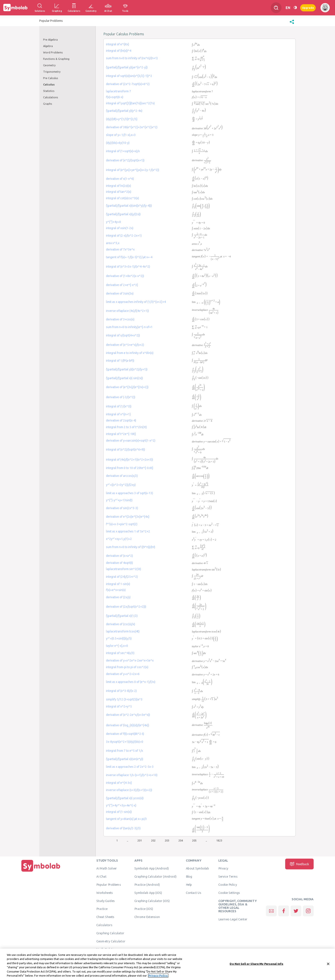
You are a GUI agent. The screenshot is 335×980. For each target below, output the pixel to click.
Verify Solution (107, 949)
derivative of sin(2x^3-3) (122, 508)
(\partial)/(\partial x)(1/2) (122, 616)
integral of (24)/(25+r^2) (122, 577)
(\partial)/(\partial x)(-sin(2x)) (124, 378)
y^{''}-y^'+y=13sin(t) (119, 500)
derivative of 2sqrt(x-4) (121, 420)
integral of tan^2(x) (119, 192)
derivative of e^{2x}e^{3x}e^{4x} (128, 517)
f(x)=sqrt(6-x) (115, 97)
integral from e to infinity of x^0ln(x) (130, 353)
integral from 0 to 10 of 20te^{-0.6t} (130, 468)
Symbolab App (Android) (152, 868)
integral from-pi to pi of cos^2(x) (127, 667)
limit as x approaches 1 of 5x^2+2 (128, 531)
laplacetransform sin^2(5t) (123, 569)
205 (194, 840)
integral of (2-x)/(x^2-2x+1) (124, 236)
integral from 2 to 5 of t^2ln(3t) (126, 427)
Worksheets (105, 893)
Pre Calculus (51, 78)
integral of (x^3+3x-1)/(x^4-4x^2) (128, 267)
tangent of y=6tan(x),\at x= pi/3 (126, 819)
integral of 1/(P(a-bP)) (120, 361)
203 (167, 840)
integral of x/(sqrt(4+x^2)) (123, 335)
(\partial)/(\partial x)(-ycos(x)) (125, 798)
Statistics (49, 91)
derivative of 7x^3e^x (120, 249)
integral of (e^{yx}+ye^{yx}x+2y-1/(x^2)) (133, 170)
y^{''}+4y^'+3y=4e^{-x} (121, 805)
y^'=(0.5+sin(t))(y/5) (119, 638)
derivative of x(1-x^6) (120, 179)
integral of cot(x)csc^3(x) (122, 198)
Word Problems (53, 52)
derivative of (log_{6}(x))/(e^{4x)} (128, 725)
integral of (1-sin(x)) (119, 812)
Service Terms (228, 876)
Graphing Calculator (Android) (155, 876)
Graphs (48, 104)
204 (181, 840)
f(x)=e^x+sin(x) (116, 590)
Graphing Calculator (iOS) (152, 901)
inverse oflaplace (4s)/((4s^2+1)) (127, 311)
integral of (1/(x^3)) (119, 406)
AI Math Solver (107, 868)
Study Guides (106, 901)
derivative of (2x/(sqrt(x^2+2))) (126, 607)
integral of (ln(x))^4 (119, 51)
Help (189, 884)
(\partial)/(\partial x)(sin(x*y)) (125, 759)
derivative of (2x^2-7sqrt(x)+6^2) (128, 84)
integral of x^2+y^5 (119, 706)
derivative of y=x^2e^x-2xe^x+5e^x (130, 660)
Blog (189, 876)
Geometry (49, 65)
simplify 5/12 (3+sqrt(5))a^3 (124, 699)
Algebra (48, 46)
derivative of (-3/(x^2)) (121, 397)
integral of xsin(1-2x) (120, 228)
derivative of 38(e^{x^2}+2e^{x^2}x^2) (132, 127)
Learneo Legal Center (233, 919)
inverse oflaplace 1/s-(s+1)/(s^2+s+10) (132, 775)
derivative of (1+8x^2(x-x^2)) (125, 276)
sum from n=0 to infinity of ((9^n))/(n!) (131, 547)
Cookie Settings (229, 893)
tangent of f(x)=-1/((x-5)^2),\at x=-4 (129, 257)
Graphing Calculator (110, 933)
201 (140, 840)
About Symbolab (198, 868)
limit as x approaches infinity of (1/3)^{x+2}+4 (136, 302)
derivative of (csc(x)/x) (120, 624)
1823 (219, 840)
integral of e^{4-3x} (119, 783)
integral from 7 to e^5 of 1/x (124, 751)
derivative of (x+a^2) (119, 556)
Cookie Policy (228, 884)
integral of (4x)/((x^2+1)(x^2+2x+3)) (129, 460)
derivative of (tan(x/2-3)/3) (123, 828)
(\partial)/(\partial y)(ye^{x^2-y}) (127, 67)
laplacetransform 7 (118, 91)
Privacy (223, 868)
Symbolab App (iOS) (148, 893)
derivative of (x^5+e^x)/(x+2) (125, 345)
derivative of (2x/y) (118, 597)
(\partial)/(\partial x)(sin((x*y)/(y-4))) (129, 206)
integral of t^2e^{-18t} (121, 434)
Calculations (51, 97)
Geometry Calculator (111, 941)
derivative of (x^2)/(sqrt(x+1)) (125, 160)
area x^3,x (113, 243)
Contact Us (194, 893)
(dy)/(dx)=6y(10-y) (118, 143)
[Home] (41, 872)
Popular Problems (109, 884)
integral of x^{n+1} (118, 414)
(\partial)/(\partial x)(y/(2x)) (123, 214)
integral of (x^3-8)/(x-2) (121, 691)
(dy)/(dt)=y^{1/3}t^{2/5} (122, 119)
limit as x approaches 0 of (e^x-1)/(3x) (131, 682)
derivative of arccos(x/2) (122, 476)
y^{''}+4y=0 (113, 222)
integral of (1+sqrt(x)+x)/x (123, 151)
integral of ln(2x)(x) (118, 186)
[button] (292, 24)
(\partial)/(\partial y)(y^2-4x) (124, 111)
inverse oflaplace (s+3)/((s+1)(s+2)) (129, 790)
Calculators (104, 925)
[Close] (328, 965)
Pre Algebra (50, 40)
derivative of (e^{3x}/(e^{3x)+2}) (127, 387)
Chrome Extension (147, 917)
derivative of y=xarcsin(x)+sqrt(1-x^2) (131, 441)
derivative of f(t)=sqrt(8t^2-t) (125, 734)
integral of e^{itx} (118, 44)
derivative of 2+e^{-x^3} (122, 285)
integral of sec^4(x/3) (120, 653)
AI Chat (101, 876)
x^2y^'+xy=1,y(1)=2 (119, 539)
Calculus (49, 84)
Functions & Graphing (56, 59)
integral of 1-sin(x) (118, 584)
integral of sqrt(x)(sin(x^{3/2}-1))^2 (129, 76)
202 (153, 840)
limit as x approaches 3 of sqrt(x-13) (129, 493)
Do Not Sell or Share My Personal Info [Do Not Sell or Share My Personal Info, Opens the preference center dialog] (256, 965)
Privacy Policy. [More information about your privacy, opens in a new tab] (158, 977)
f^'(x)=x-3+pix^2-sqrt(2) (122, 524)
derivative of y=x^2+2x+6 (123, 674)
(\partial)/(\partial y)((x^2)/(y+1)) (127, 369)
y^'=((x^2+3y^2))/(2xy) (121, 485)
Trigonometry (52, 72)
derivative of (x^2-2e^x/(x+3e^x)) (128, 715)
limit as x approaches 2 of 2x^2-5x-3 (130, 767)
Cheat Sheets (105, 917)
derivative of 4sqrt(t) (119, 563)
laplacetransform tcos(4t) (123, 631)
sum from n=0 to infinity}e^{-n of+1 (129, 327)
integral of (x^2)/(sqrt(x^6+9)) (126, 449)
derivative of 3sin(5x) (120, 293)
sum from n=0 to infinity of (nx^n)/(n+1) (132, 58)
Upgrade (308, 8)
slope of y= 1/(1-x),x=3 (121, 135)
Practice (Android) (147, 884)
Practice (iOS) (144, 909)
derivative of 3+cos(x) (120, 319)
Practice (102, 909)
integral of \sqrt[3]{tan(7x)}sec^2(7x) (130, 103)
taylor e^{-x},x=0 (117, 646)
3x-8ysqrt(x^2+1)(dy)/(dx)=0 (125, 742)
